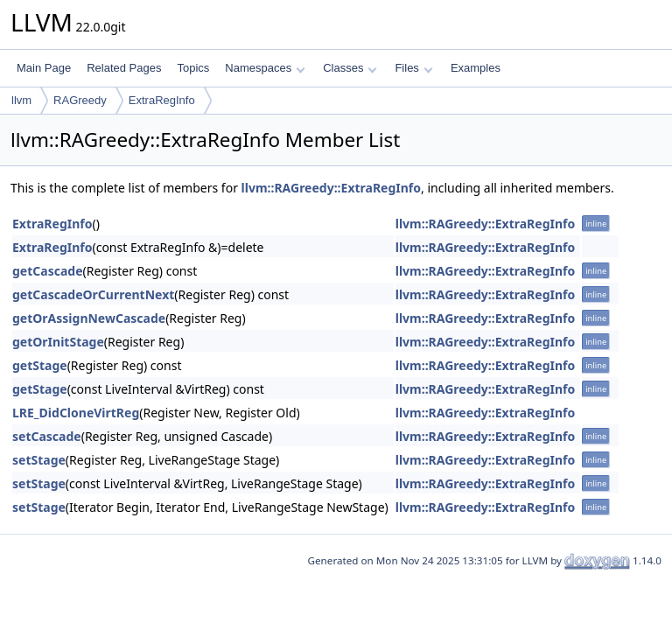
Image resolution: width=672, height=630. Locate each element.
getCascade (48, 271)
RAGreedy (80, 100)
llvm (21, 100)
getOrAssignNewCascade (89, 318)
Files (413, 68)
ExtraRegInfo (162, 100)
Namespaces (265, 68)
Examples (476, 68)
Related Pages (124, 68)
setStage (39, 460)
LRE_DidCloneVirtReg (76, 413)
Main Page (44, 68)
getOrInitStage (58, 342)
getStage (40, 365)
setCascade (47, 436)
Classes (350, 68)
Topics (193, 68)
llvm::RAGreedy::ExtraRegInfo (331, 188)
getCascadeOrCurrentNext (93, 294)
